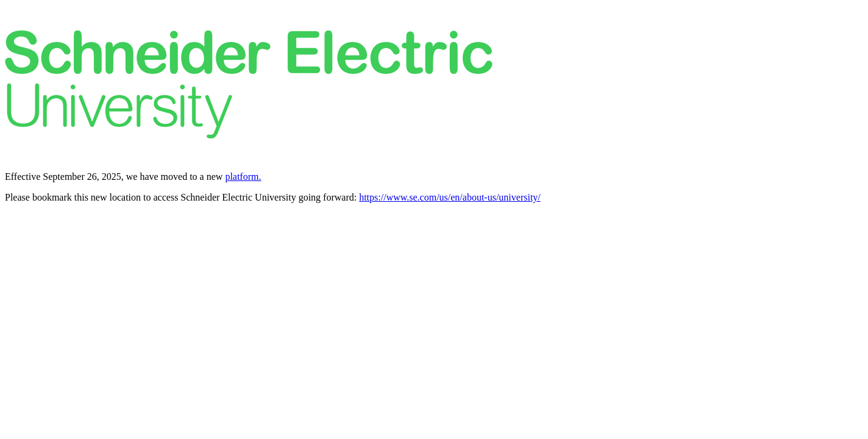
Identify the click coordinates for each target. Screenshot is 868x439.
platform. (243, 177)
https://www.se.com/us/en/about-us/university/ (450, 197)
